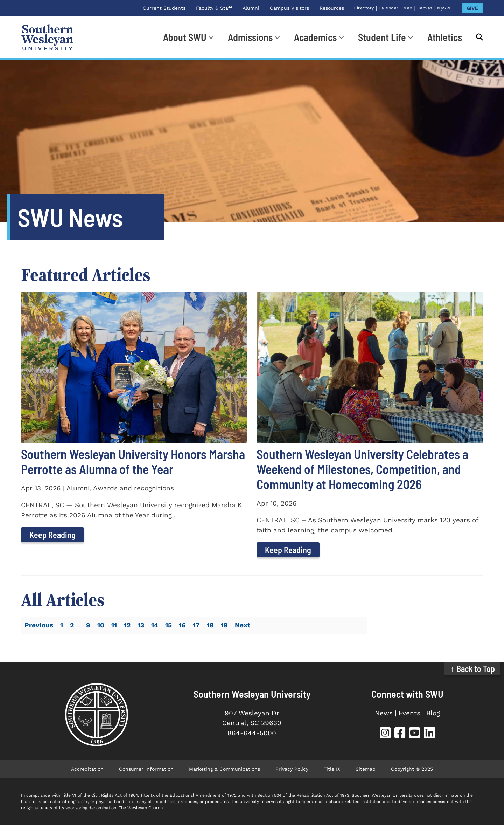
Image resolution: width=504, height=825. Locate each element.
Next (243, 625)
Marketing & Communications (225, 769)
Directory (364, 8)
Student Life (382, 37)
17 (196, 625)
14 (155, 625)
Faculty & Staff (214, 8)
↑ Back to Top (473, 669)
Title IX (332, 769)
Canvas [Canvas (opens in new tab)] (425, 8)
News (384, 713)
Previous (39, 625)
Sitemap (366, 769)
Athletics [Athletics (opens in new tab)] (445, 37)
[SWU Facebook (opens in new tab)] (400, 734)
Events (409, 713)
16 (182, 625)
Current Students (164, 8)
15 (169, 625)
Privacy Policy (292, 769)
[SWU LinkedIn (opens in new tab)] (429, 734)
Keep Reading (52, 535)
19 (224, 625)
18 (210, 625)
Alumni (251, 8)
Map (408, 8)
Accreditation (87, 769)
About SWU (185, 37)
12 (127, 625)
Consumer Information (146, 769)
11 (114, 625)
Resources (332, 8)
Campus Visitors (289, 8)
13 (141, 625)
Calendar (389, 8)
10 (101, 625)
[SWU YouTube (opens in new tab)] (415, 734)
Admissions (250, 37)
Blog (433, 713)
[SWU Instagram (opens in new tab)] (385, 734)
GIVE (472, 8)
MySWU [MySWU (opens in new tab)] (446, 8)
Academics (315, 37)
